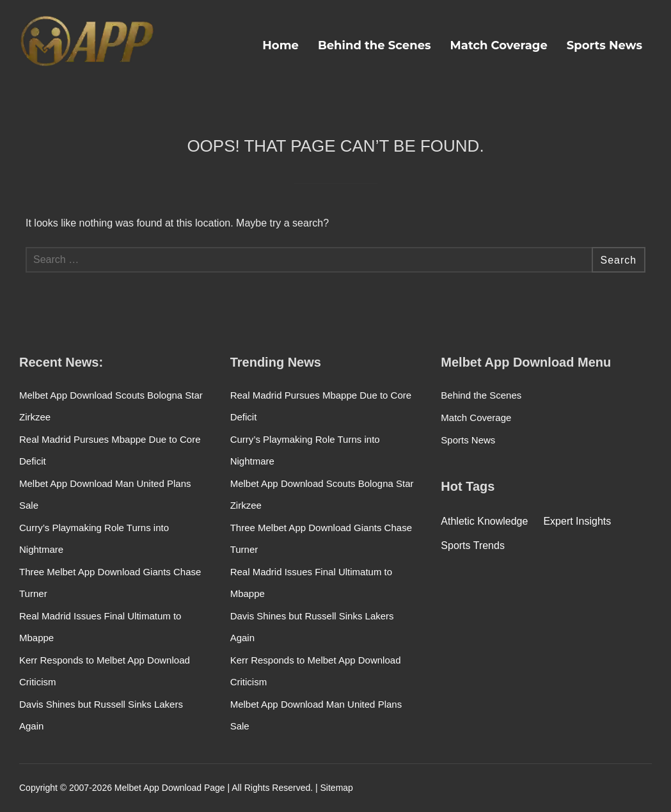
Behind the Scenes (375, 45)
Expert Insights (577, 521)
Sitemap (337, 788)
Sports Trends (473, 545)
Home (280, 45)
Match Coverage (499, 45)
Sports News (604, 45)
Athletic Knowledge (484, 521)
